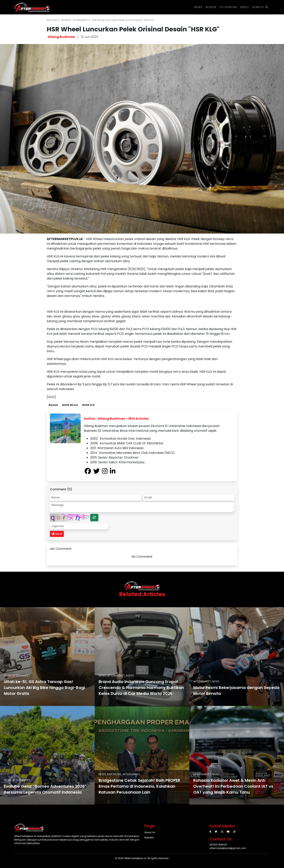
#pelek (53, 405)
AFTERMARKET (82, 20)
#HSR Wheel (70, 405)
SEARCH (260, 7)
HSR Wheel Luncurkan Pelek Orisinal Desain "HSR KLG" (123, 20)
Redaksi (149, 838)
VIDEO (245, 7)
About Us (150, 832)
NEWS (198, 7)
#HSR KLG (88, 405)
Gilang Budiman (61, 37)
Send (57, 534)
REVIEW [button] (211, 7)
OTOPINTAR (228, 7)
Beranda (53, 20)
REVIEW (66, 20)
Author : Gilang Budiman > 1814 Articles (116, 419)
